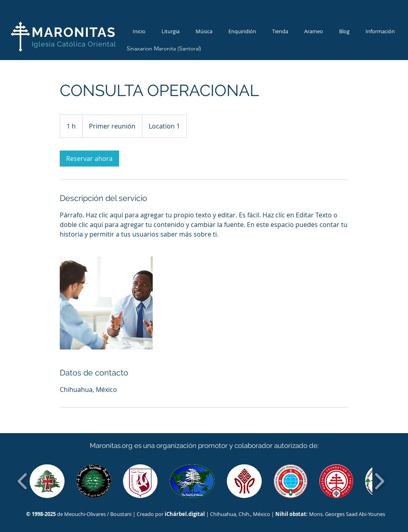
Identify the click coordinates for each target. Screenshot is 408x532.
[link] (89, 159)
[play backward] (23, 481)
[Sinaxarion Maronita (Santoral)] (164, 49)
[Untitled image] (106, 303)
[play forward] (379, 481)
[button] (47, 481)
